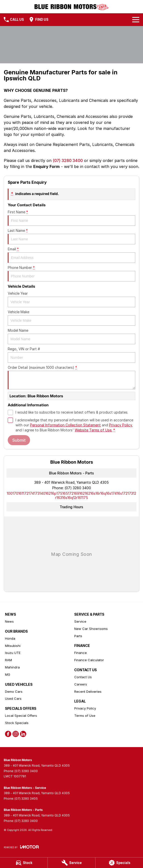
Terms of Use (85, 716)
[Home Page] (72, 7)
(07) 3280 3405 (26, 799)
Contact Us (83, 677)
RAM (8, 660)
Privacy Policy (85, 708)
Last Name (71, 236)
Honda (10, 638)
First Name (71, 218)
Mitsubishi (13, 646)
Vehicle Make (71, 318)
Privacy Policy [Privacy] (120, 425)
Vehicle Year (71, 299)
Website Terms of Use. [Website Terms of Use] (93, 430)
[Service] (71, 863)
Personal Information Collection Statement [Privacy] (65, 425)
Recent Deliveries (88, 691)
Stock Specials (17, 723)
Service (80, 621)
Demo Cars (14, 691)
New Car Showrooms (91, 629)
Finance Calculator (89, 660)
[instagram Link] (16, 734)
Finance (80, 653)
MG (8, 674)
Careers (81, 684)
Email (71, 255)
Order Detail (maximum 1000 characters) (71, 377)
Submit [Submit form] (19, 440)
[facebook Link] (8, 734)
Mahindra (12, 667)
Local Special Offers (21, 716)
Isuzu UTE (13, 653)
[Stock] (24, 863)
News (9, 621)
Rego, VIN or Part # (71, 355)
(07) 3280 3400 (68, 160)
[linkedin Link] (23, 734)
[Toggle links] (21, 847)
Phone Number (71, 273)
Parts (78, 636)
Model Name (71, 336)
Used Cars (13, 699)
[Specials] (119, 863)
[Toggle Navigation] (136, 20)
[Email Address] (71, 495)
